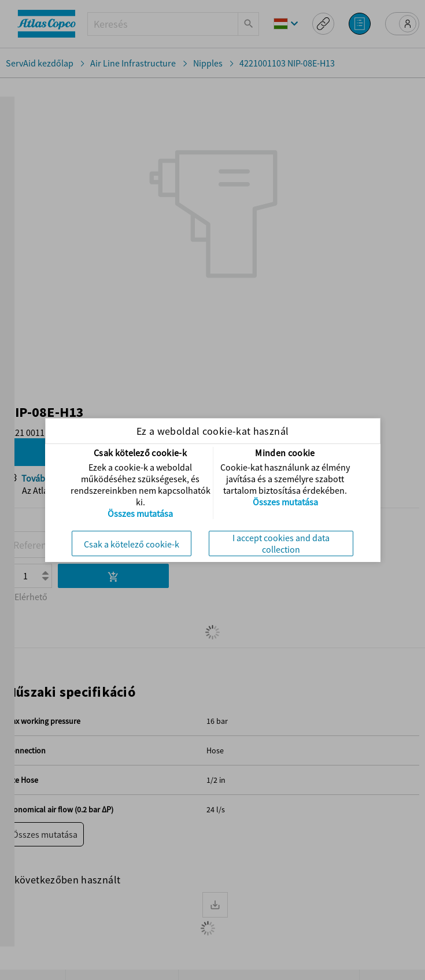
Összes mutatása (140, 513)
